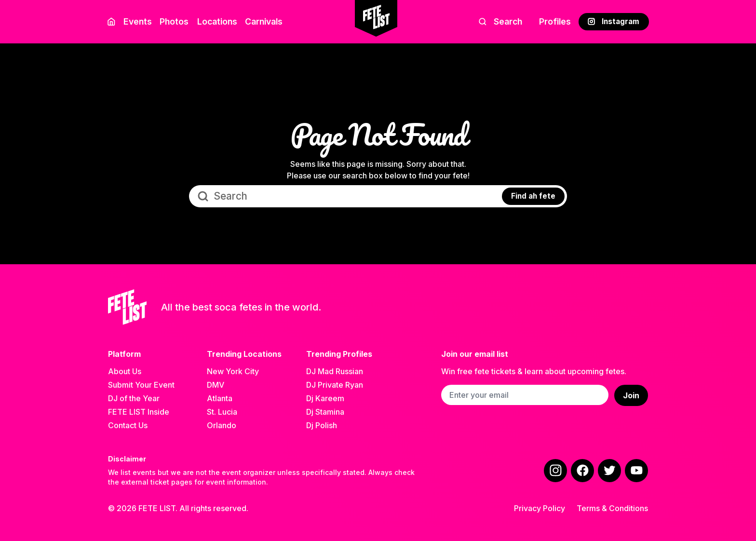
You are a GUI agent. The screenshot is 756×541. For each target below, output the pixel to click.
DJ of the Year (134, 398)
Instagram (614, 21)
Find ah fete (533, 196)
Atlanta (220, 398)
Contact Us (128, 425)
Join (631, 395)
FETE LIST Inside (139, 412)
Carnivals (264, 21)
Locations (215, 21)
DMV (216, 385)
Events (138, 21)
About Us (125, 371)
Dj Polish (322, 425)
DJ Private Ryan (335, 385)
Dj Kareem (325, 398)
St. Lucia (222, 412)
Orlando (222, 425)
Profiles (555, 21)
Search (500, 21)
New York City (233, 371)
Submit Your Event (141, 385)
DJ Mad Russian (335, 371)
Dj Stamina (325, 412)
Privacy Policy (540, 508)
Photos (174, 21)
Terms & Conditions (612, 508)
